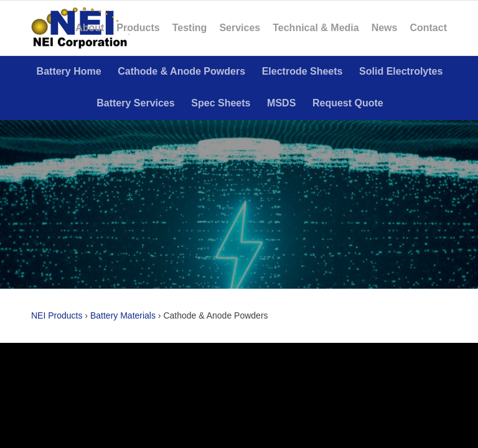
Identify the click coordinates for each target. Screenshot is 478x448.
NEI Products (57, 315)
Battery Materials (123, 315)
